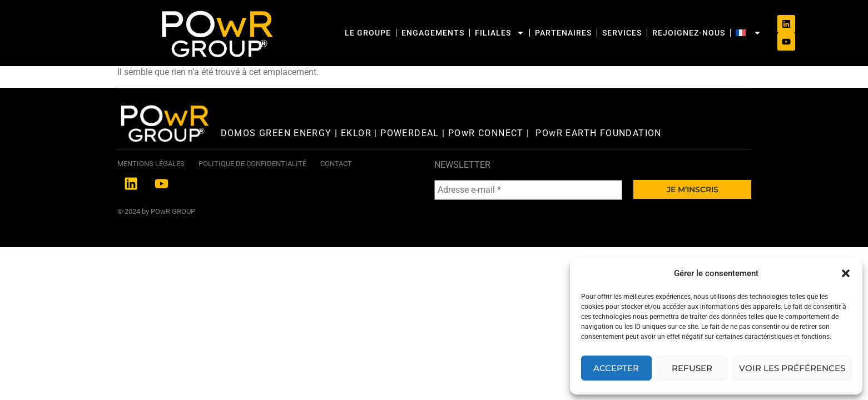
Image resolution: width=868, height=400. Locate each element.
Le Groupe (312, 25)
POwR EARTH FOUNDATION (600, 165)
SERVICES (566, 25)
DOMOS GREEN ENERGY (278, 165)
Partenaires (508, 25)
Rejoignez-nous (633, 25)
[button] (846, 273)
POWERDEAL (410, 165)
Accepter (616, 368)
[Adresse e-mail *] (528, 222)
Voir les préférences (792, 368)
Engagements (377, 25)
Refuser (692, 368)
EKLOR (356, 165)
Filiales (444, 25)
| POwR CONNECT (482, 165)
